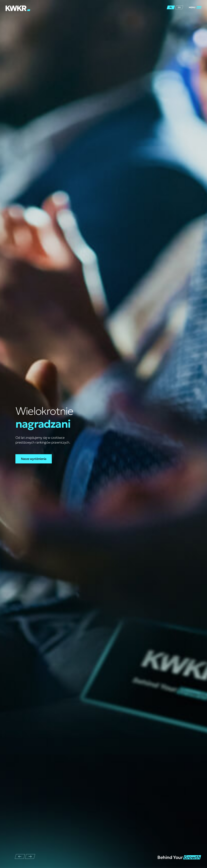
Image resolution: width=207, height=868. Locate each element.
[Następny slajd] (30, 856)
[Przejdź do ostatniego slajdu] (20, 856)
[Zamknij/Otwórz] (195, 7)
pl (171, 7)
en (179, 7)
